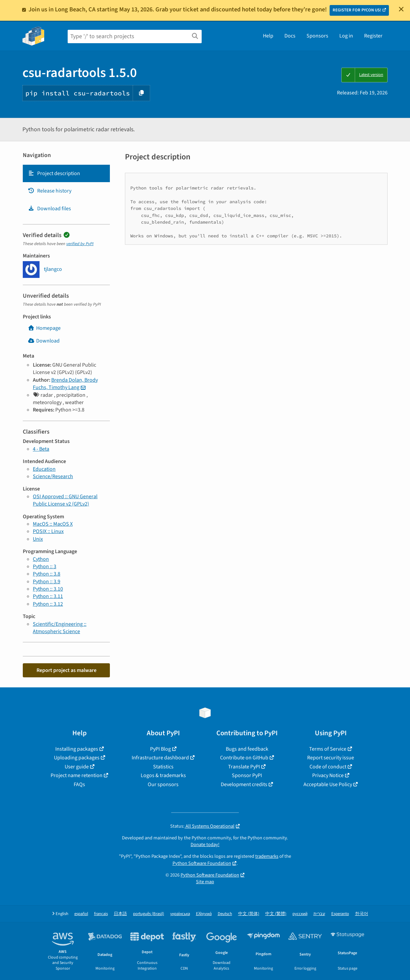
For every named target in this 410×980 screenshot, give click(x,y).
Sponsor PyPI (247, 775)
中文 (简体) (249, 914)
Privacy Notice (328, 775)
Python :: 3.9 (47, 582)
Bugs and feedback (247, 749)
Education (44, 469)
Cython (41, 559)
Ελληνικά (204, 914)
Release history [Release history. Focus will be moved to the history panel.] (50, 191)
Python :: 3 (45, 567)
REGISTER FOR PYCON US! (357, 10)
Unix (38, 539)
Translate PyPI (244, 767)
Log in (346, 36)
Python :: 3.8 (47, 574)
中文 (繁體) (276, 914)
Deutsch (225, 914)
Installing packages (77, 749)
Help (268, 36)
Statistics (163, 767)
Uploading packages (77, 758)
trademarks (267, 856)
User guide (77, 767)
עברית (319, 914)
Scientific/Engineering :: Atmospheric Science (60, 628)
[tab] (66, 173)
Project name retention (77, 775)
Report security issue (331, 758)
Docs (290, 36)
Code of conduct (328, 767)
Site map (205, 882)
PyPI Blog (160, 749)
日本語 (120, 914)
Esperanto (340, 914)
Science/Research (53, 476)
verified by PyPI (80, 244)
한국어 (362, 914)
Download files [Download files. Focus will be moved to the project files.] (49, 209)
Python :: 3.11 (48, 596)
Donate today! (205, 845)
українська (180, 914)
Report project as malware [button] (66, 670)
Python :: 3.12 (48, 604)
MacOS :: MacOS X (53, 524)
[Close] (401, 9)
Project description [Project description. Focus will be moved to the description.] (54, 173)
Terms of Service (328, 749)
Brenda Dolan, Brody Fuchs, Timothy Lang (65, 384)
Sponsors (317, 36)
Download (44, 341)
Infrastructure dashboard (160, 758)
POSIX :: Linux (48, 531)
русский (300, 914)
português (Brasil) (149, 914)
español (81, 914)
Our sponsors (163, 784)
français (101, 914)
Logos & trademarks (163, 775)
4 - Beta (41, 449)
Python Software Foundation (202, 863)
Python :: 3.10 (48, 589)
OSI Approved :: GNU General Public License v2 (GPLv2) (65, 500)
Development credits (244, 784)
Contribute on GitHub (244, 758)
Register (373, 36)
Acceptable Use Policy (328, 784)
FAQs (79, 784)
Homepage (44, 328)
